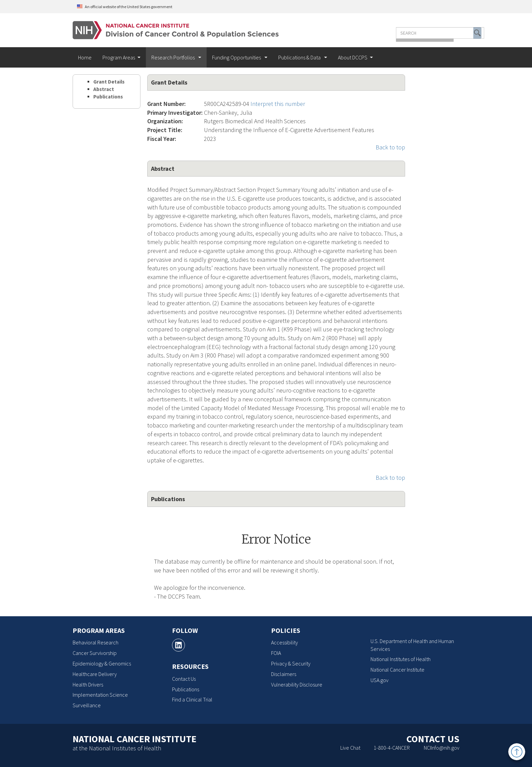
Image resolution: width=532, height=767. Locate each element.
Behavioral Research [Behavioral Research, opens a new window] (96, 642)
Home (85, 57)
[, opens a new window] (178, 645)
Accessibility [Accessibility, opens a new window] (284, 642)
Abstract (104, 89)
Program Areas (119, 57)
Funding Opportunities (237, 57)
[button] (445, 33)
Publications (108, 97)
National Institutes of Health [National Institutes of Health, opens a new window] (401, 659)
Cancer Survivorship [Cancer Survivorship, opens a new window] (95, 653)
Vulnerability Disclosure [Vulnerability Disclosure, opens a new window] (297, 684)
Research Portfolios (174, 57)
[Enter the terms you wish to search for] (408, 33)
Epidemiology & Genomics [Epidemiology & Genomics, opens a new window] (102, 663)
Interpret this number (278, 104)
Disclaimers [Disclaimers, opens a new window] (284, 674)
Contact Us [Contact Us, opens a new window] (184, 679)
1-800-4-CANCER (392, 748)
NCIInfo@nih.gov (442, 748)
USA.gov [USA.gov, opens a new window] (379, 680)
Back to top (390, 147)
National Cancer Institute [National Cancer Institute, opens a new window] (397, 670)
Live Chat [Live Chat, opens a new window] (350, 748)
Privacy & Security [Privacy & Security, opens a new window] (291, 663)
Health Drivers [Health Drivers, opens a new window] (88, 684)
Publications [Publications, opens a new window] (186, 689)
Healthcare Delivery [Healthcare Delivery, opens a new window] (95, 674)
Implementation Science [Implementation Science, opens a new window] (100, 695)
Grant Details (109, 82)
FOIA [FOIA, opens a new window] (276, 653)
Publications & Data (300, 57)
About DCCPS (353, 57)
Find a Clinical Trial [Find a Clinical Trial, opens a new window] (192, 699)
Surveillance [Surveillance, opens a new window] (87, 705)
